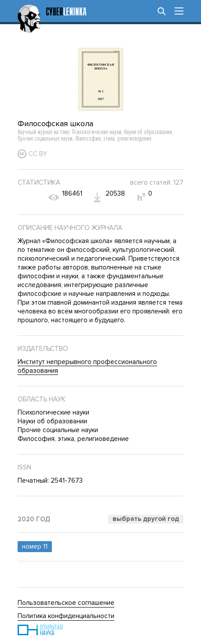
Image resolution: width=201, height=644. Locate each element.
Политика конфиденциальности (66, 616)
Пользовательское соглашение (66, 603)
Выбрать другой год (146, 519)
